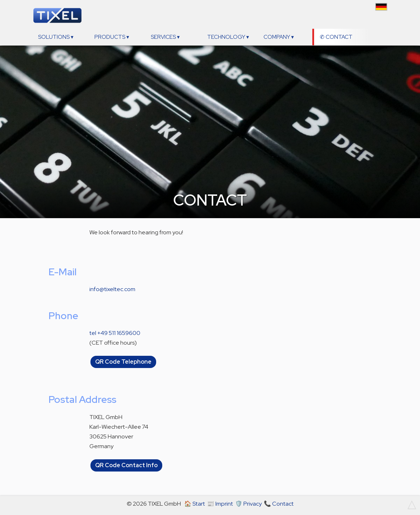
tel (93, 333)
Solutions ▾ (56, 37)
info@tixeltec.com (112, 289)
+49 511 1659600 (119, 333)
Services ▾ (165, 37)
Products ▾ (112, 37)
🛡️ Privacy (248, 504)
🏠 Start (195, 504)
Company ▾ (279, 37)
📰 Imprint (220, 504)
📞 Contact (279, 504)
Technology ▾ (228, 37)
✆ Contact (336, 37)
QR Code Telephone (123, 362)
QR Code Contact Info (126, 465)
